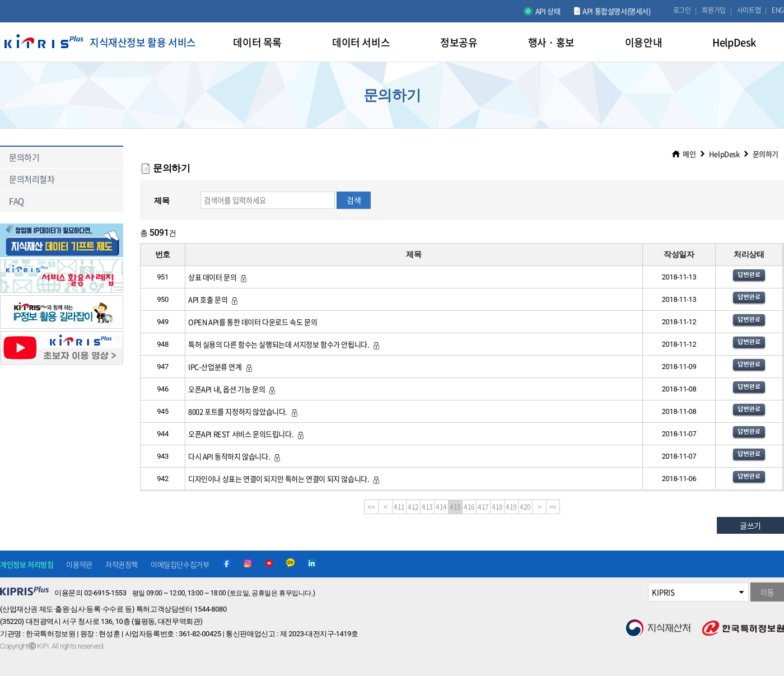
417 (483, 507)
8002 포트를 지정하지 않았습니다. (244, 411)
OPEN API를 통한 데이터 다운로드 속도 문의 (253, 322)
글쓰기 (750, 525)
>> (553, 507)
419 (511, 507)
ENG (778, 10)
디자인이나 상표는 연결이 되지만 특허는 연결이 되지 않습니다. (284, 479)
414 (441, 507)
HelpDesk (724, 154)
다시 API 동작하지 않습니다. (235, 456)
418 (497, 507)
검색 (354, 200)
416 (469, 507)
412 (413, 507)
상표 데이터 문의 (218, 277)
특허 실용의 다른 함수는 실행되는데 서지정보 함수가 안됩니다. (284, 344)
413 (427, 507)
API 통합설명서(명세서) (616, 11)
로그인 (682, 10)
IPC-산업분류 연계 (221, 367)
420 (525, 507)
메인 (689, 154)
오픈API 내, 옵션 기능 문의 (232, 389)
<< (371, 507)
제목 (162, 201)
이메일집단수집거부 (180, 564)
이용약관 (79, 564)
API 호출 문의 (214, 299)
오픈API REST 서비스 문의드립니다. (247, 434)
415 (455, 507)
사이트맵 (749, 10)
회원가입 (713, 10)
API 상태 (548, 11)
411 (399, 507)
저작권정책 (122, 564)
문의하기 (766, 154)
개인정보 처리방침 (27, 564)
